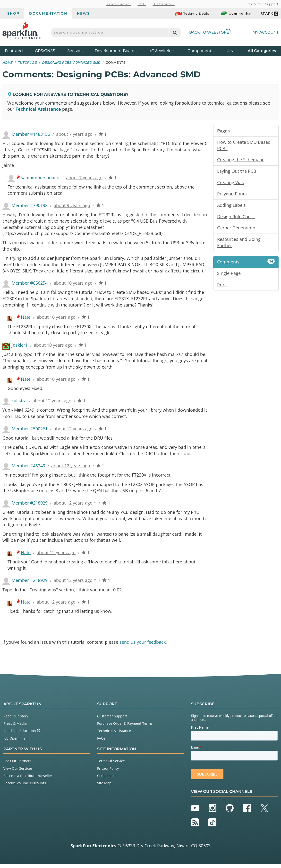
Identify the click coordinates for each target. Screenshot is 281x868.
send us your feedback (143, 646)
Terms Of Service (111, 765)
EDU (142, 4)
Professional (119, 4)
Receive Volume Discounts (25, 787)
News (83, 13)
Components (200, 51)
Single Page (229, 274)
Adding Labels (231, 206)
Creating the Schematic (241, 160)
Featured (19, 50)
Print (222, 286)
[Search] (175, 32)
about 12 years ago (52, 403)
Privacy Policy (108, 773)
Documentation (48, 13)
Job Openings (14, 743)
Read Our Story (16, 720)
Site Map (104, 787)
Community (236, 14)
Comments (246, 263)
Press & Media (15, 728)
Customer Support (263, 4)
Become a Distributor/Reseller (28, 780)
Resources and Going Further (239, 243)
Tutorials (27, 63)
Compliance (107, 780)
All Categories (262, 50)
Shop (13, 13)
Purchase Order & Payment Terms (125, 728)
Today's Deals (192, 14)
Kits (229, 51)
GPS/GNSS (45, 51)
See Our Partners (17, 765)
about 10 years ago (73, 285)
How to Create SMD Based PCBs (244, 145)
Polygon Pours (232, 194)
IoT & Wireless (162, 51)
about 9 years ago (72, 206)
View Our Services (18, 773)
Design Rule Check (236, 217)
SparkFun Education (22, 735)
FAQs (101, 743)
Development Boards (116, 51)
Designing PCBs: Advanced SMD (71, 63)
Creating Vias (230, 183)
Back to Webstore (210, 32)
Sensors (75, 51)
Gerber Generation (236, 229)
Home (8, 63)
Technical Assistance (38, 109)
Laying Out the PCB (237, 172)
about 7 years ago (74, 134)
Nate (26, 319)
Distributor (164, 4)
